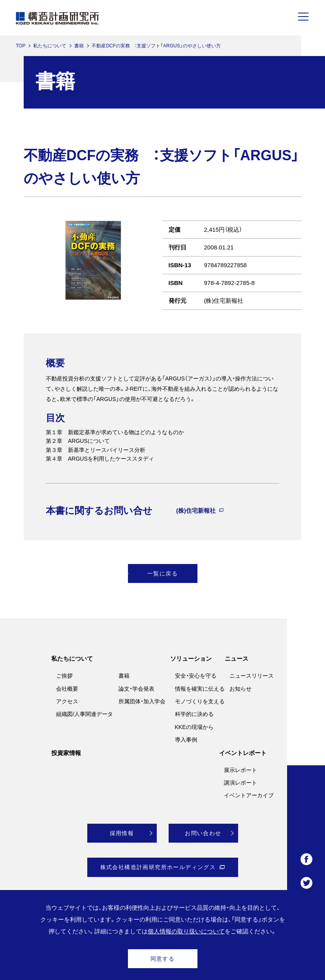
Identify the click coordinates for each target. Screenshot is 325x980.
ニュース (237, 659)
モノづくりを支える (200, 701)
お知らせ (240, 689)
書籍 (79, 46)
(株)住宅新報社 (196, 511)
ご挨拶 (64, 676)
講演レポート (240, 783)
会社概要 (67, 689)
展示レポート (240, 770)
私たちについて (50, 46)
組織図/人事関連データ (85, 714)
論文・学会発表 (136, 689)
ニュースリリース (252, 676)
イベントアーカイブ (249, 795)
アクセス (67, 701)
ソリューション (191, 659)
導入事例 (186, 740)
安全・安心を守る (196, 676)
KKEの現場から (194, 727)
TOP (21, 46)
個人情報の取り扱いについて (186, 931)
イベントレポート (243, 753)
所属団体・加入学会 (142, 701)
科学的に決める (194, 714)
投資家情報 (66, 753)
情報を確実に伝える (200, 689)
